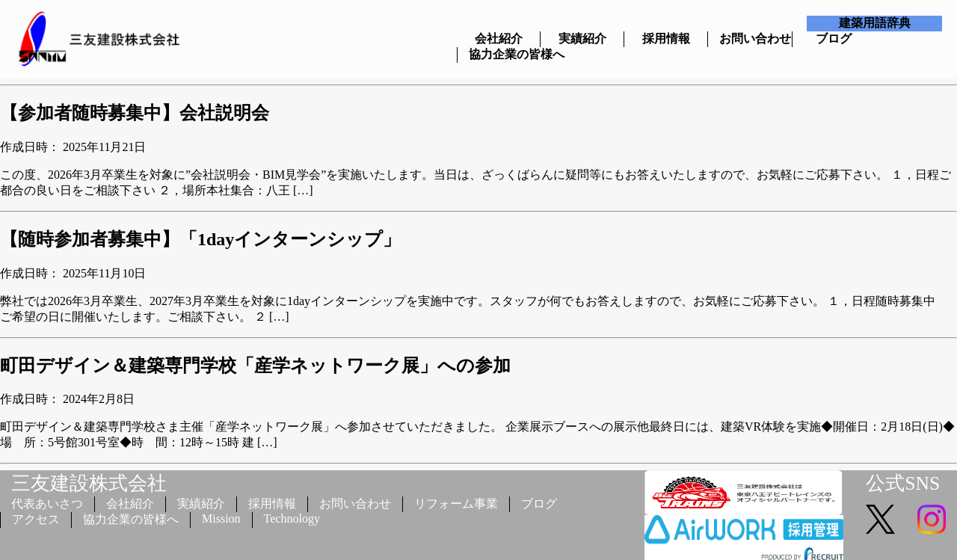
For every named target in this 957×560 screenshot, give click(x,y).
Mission (221, 519)
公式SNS (903, 483)
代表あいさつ (47, 504)
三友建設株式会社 (89, 483)
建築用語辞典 (875, 23)
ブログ (834, 39)
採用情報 (666, 39)
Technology (292, 519)
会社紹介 (499, 39)
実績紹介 (582, 39)
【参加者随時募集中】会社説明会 (135, 113)
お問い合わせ (750, 39)
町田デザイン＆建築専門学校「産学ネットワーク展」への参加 (255, 366)
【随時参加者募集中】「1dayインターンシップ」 (200, 239)
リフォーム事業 (456, 504)
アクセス (36, 519)
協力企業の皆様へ (499, 54)
